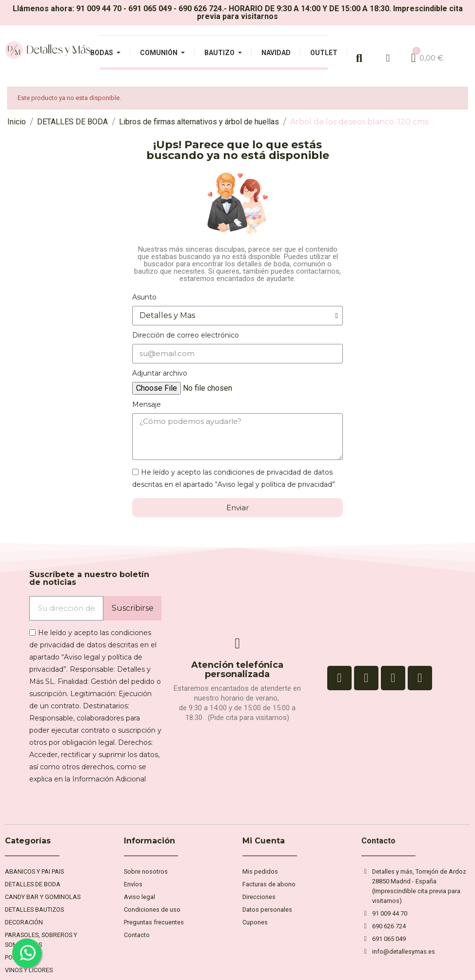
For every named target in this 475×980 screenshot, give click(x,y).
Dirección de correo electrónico (186, 335)
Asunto (144, 297)
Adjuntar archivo (160, 373)
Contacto (378, 841)
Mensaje (147, 404)
